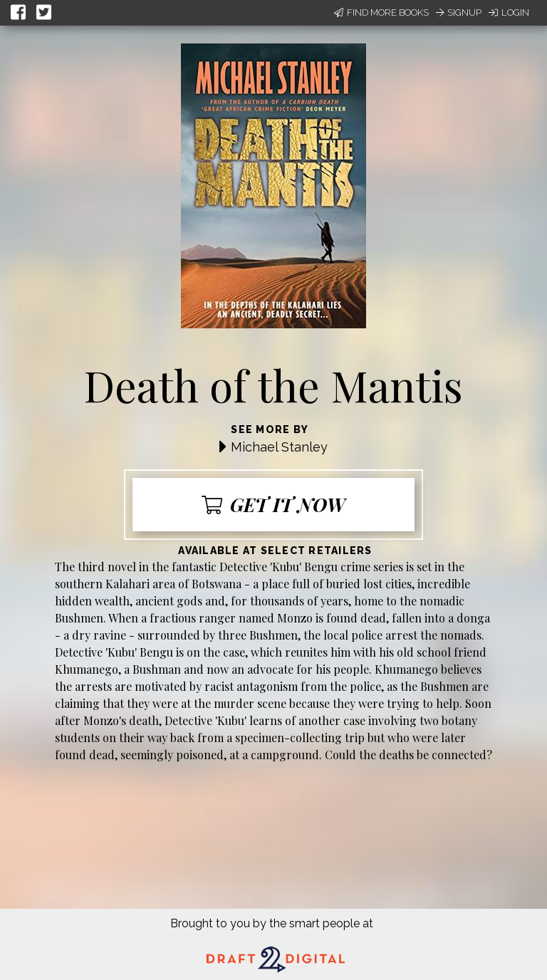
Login (509, 12)
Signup (459, 12)
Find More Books (381, 12)
